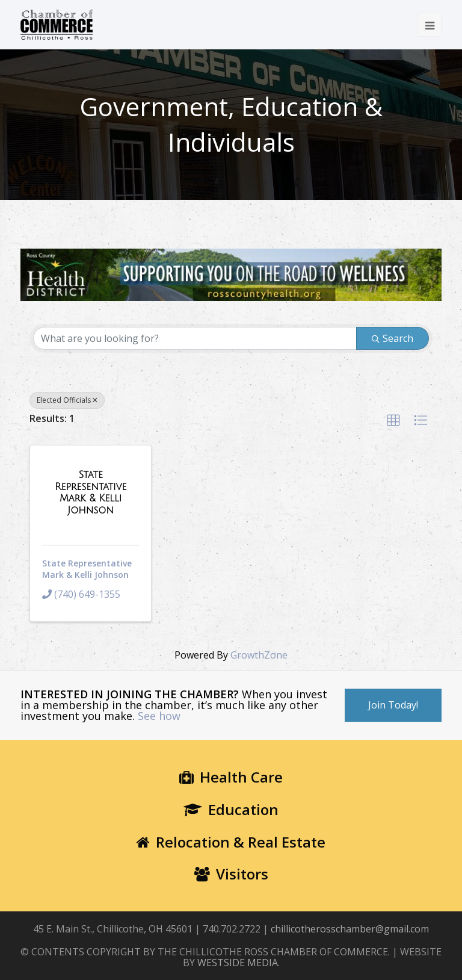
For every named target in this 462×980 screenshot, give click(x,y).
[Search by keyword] (195, 338)
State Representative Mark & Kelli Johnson (87, 569)
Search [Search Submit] (393, 338)
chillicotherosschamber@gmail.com (350, 929)
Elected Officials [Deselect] (67, 400)
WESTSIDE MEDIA (238, 963)
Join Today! (393, 705)
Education (231, 809)
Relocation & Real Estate (231, 842)
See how (159, 716)
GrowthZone (259, 655)
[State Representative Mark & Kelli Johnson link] (91, 492)
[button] (393, 421)
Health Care (231, 777)
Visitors (231, 874)
